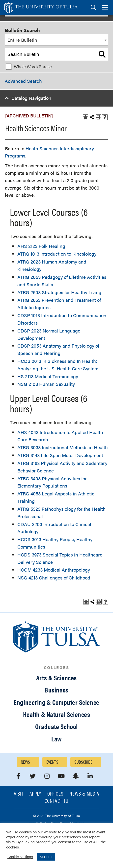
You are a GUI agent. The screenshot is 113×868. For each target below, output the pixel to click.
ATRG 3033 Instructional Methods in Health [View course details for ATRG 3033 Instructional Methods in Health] (63, 447)
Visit (19, 794)
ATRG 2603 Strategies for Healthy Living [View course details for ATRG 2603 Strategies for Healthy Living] (59, 292)
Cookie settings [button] (20, 857)
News (26, 762)
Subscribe (83, 762)
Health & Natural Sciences (57, 714)
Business (56, 690)
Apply (35, 794)
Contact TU (56, 801)
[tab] (93, 8)
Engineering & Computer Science (56, 702)
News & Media (84, 794)
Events (52, 762)
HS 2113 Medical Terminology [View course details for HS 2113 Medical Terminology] (48, 376)
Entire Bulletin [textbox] (22, 40)
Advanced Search (23, 81)
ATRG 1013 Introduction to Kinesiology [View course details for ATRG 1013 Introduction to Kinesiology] (57, 254)
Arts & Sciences (56, 678)
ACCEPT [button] (46, 857)
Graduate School (56, 726)
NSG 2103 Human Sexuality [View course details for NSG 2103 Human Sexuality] (46, 384)
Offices (55, 794)
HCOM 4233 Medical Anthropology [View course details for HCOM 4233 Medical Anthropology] (54, 570)
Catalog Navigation (31, 98)
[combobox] (56, 40)
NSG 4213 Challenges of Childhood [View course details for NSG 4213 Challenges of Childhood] (54, 578)
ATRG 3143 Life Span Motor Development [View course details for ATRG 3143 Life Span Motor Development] (60, 455)
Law (56, 739)
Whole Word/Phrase (33, 67)
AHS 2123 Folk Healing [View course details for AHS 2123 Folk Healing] (41, 246)
